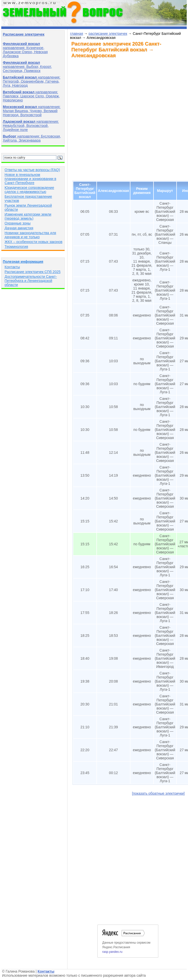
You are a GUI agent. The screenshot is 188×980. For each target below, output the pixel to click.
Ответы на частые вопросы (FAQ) (32, 170)
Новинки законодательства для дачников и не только (30, 235)
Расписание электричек (24, 34)
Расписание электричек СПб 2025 (33, 272)
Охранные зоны (18, 223)
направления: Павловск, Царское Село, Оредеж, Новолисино (31, 96)
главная (76, 34)
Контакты (12, 267)
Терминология (16, 247)
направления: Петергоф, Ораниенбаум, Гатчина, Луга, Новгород (32, 81)
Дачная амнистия (19, 228)
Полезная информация (23, 262)
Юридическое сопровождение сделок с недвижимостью (29, 190)
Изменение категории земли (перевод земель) (28, 216)
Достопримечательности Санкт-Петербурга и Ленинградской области (31, 281)
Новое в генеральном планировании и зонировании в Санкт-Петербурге (30, 179)
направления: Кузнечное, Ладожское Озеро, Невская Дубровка (25, 50)
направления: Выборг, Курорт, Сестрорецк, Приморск (27, 67)
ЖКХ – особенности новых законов (33, 242)
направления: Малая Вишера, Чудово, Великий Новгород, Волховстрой (32, 111)
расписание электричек (108, 34)
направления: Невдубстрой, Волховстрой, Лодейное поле (31, 126)
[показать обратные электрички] (158, 793)
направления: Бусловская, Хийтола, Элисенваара (32, 138)
